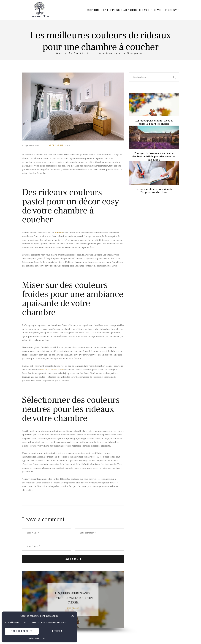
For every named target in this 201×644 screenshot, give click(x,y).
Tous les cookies (22, 631)
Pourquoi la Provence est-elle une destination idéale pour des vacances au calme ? (154, 156)
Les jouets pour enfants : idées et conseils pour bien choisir (73, 598)
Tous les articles (77, 53)
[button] (73, 616)
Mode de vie (57, 146)
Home (59, 53)
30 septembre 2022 (30, 145)
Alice (67, 145)
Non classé (73, 608)
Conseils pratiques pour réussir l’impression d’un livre (154, 191)
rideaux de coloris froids (52, 369)
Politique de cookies (38, 638)
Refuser (57, 631)
